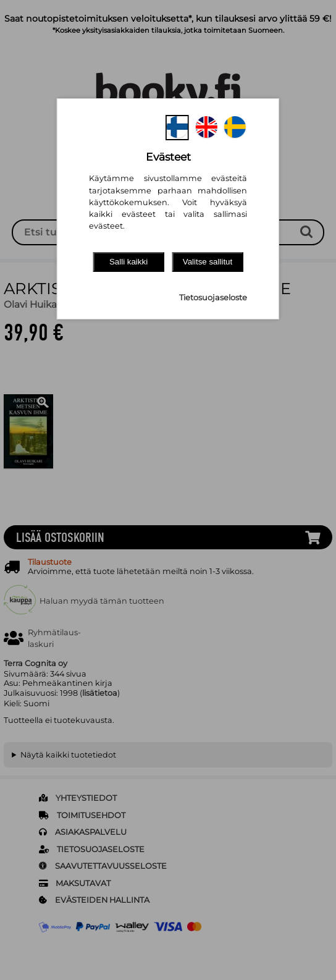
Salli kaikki (128, 262)
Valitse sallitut (208, 262)
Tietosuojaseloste (213, 298)
